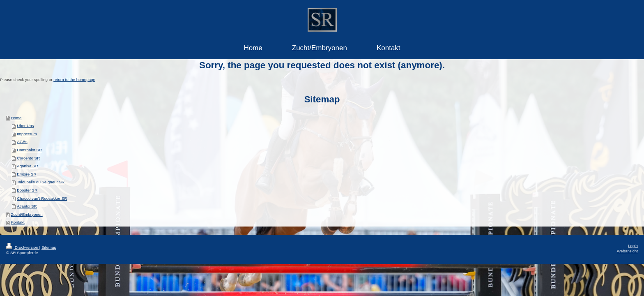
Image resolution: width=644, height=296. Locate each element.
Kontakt (17, 222)
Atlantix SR (27, 206)
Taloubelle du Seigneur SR (41, 182)
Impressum (27, 134)
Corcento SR (28, 158)
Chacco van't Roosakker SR (42, 198)
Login (633, 246)
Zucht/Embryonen (26, 214)
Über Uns (25, 126)
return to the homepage (74, 80)
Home (16, 118)
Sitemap (49, 247)
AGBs (22, 142)
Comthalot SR (29, 150)
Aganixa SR (28, 166)
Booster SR (27, 190)
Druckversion (23, 247)
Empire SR (26, 174)
